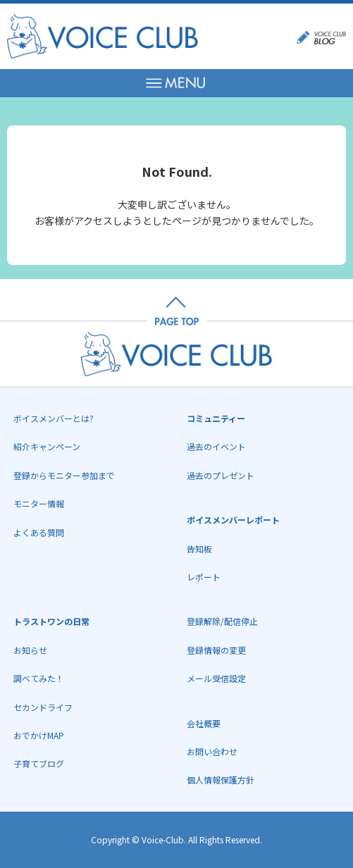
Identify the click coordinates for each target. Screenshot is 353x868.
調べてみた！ (39, 678)
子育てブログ (39, 763)
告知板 (199, 548)
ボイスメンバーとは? (54, 418)
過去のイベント (216, 446)
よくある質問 (39, 532)
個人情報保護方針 (221, 780)
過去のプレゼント (221, 475)
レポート (204, 577)
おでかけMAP (39, 735)
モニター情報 (39, 503)
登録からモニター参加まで (64, 475)
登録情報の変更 (216, 650)
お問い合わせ (212, 751)
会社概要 (204, 723)
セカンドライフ (43, 707)
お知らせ (30, 650)
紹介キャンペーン (47, 446)
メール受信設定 (216, 678)
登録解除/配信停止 (222, 621)
